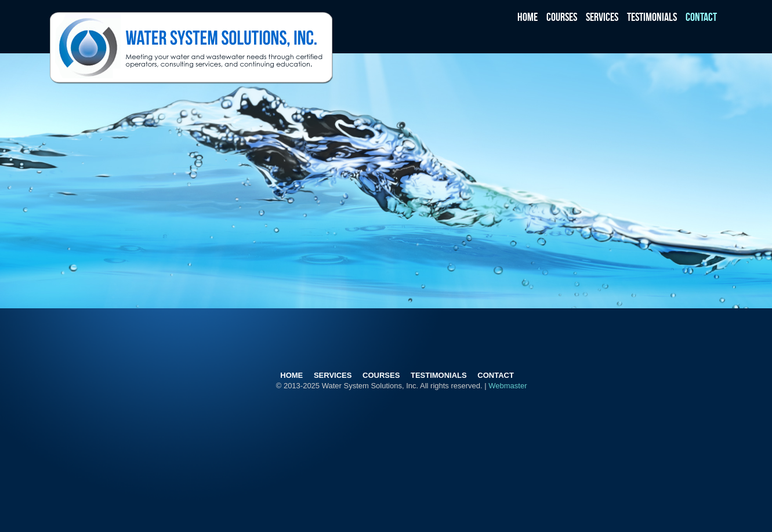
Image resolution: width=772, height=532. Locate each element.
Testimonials (652, 16)
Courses (562, 16)
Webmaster (508, 386)
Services (602, 16)
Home (528, 16)
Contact (701, 16)
